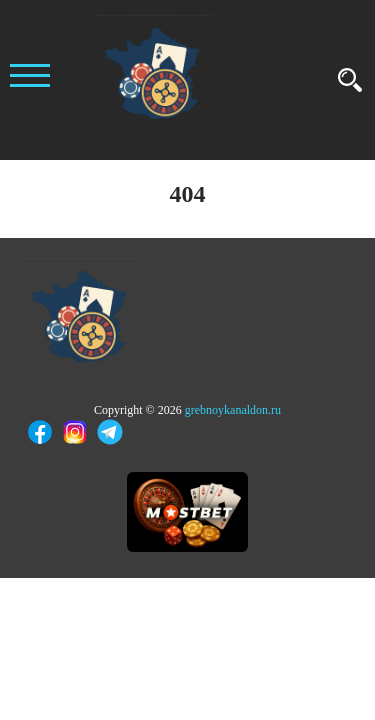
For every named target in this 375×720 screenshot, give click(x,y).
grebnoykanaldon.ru (233, 410)
